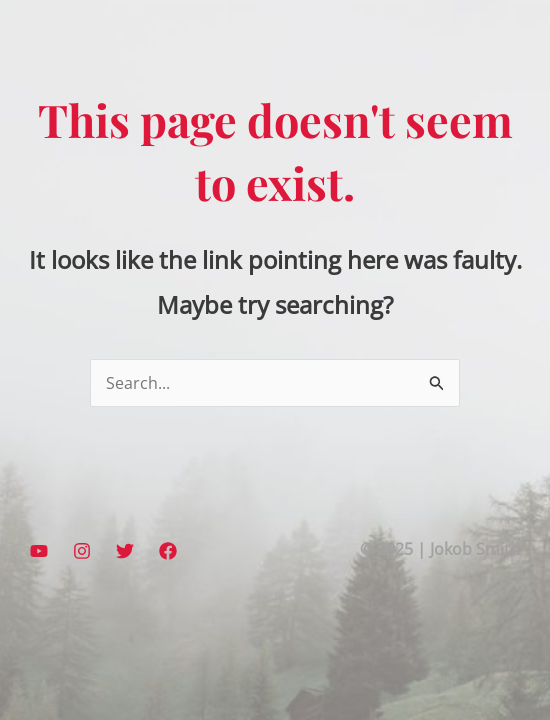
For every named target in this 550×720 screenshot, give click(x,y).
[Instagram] (82, 551)
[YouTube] (39, 551)
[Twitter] (125, 551)
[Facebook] (168, 551)
